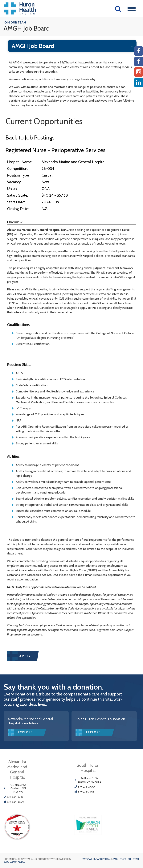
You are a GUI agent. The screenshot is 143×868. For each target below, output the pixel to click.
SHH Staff (134, 859)
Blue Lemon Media (14, 862)
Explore (26, 732)
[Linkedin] (139, 83)
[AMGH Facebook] (139, 51)
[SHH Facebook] (139, 62)
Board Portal (102, 859)
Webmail (88, 859)
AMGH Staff (119, 859)
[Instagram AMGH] (139, 72)
